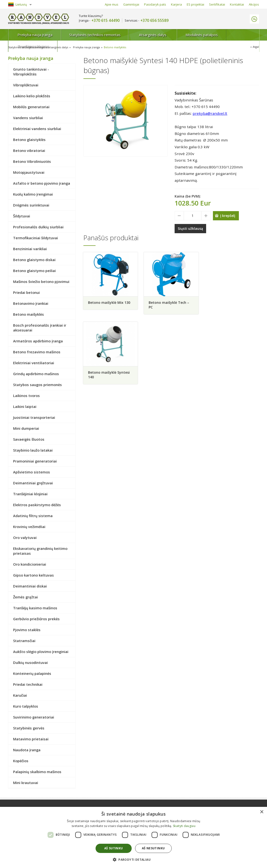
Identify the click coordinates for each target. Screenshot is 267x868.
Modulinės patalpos (190, 35)
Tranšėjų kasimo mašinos (35, 608)
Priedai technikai (28, 684)
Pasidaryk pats (155, 4)
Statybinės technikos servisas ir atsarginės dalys (38, 47)
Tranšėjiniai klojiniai (236, 35)
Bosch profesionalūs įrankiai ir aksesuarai (40, 328)
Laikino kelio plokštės (32, 96)
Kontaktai (237, 4)
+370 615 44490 (105, 21)
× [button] (262, 812)
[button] (133, 859)
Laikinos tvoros (26, 396)
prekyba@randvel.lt (210, 113)
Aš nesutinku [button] (153, 848)
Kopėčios (21, 761)
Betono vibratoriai (29, 150)
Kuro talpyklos (26, 706)
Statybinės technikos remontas (88, 35)
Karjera (176, 4)
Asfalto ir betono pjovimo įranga (42, 183)
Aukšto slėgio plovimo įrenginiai (41, 652)
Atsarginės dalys (143, 35)
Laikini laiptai (25, 406)
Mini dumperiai (26, 428)
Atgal (256, 47)
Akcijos (254, 4)
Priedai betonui (26, 292)
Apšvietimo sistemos (32, 472)
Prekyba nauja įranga (32, 35)
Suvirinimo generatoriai (34, 717)
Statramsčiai (24, 641)
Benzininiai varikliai (30, 249)
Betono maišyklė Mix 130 (109, 302)
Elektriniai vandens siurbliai (37, 129)
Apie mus (112, 4)
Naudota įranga (27, 750)
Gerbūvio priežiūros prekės (36, 619)
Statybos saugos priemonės (37, 385)
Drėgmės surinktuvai (31, 205)
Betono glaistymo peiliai (34, 271)
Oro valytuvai (25, 537)
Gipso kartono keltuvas (33, 575)
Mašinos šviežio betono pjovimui (41, 281)
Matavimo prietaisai (31, 739)
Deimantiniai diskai (30, 586)
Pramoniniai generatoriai (35, 461)
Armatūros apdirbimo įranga (38, 341)
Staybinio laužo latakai (33, 450)
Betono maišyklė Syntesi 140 (230, 305)
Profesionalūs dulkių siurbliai (38, 227)
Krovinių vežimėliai (29, 527)
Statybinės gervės (29, 728)
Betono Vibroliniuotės (32, 161)
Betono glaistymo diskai (34, 260)
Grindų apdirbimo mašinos (36, 374)
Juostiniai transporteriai (34, 417)
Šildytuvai (22, 216)
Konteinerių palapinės (32, 673)
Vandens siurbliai (28, 118)
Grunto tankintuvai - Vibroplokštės (31, 72)
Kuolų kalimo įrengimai (33, 194)
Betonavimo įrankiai (31, 303)
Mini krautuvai (26, 783)
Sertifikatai (217, 4)
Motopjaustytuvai (29, 172)
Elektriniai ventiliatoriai (34, 363)
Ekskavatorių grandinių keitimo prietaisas (40, 551)
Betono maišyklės (116, 47)
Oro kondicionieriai (30, 564)
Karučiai (20, 695)
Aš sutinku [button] (114, 848)
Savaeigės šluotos (29, 439)
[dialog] (133, 837)
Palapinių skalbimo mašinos (37, 772)
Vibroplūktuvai (26, 85)
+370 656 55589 (154, 21)
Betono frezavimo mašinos (37, 352)
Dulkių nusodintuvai (30, 662)
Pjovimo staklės (27, 630)
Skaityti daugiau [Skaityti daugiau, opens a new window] (184, 826)
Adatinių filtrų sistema (33, 516)
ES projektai (195, 4)
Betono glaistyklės (29, 140)
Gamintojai (131, 4)
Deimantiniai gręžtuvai (33, 483)
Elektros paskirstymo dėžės (37, 505)
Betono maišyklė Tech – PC (169, 305)
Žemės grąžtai (25, 597)
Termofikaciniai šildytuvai (36, 238)
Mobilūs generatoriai (31, 107)
